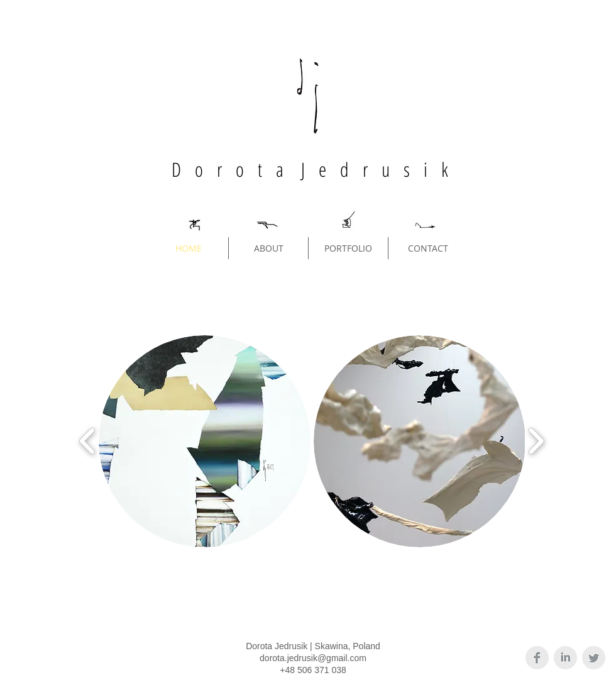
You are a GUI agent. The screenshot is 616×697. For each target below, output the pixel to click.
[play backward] (88, 441)
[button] (205, 441)
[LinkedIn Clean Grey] (565, 658)
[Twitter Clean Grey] (594, 658)
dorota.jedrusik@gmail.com (313, 658)
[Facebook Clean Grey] (537, 658)
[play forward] (536, 441)
